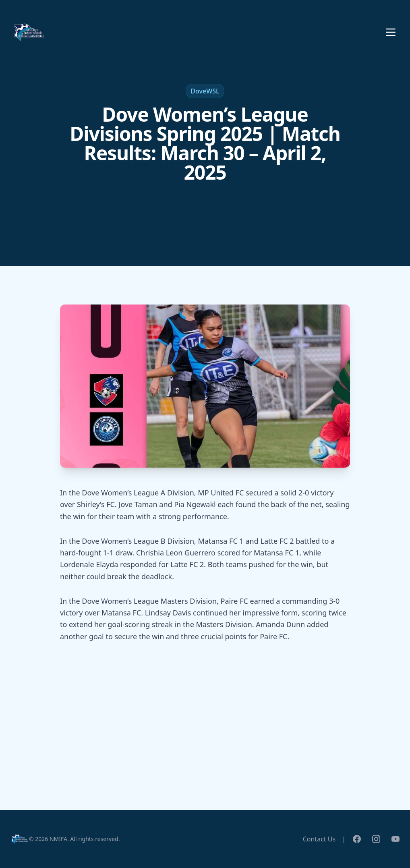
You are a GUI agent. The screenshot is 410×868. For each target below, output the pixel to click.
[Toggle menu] (391, 32)
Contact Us (319, 839)
